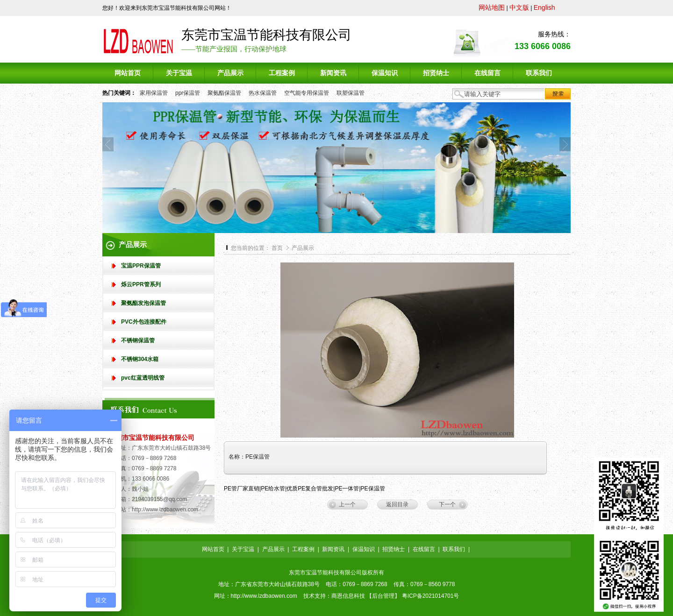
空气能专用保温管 (307, 93)
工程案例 (303, 549)
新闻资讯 (333, 549)
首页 (277, 248)
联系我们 (454, 549)
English (544, 7)
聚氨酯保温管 (224, 93)
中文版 (519, 7)
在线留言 (424, 549)
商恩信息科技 (348, 596)
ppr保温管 (188, 93)
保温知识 (364, 549)
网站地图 (492, 7)
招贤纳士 (394, 549)
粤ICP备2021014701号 (431, 596)
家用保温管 (154, 93)
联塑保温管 (351, 93)
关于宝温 (243, 549)
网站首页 (213, 549)
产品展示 (303, 248)
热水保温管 (263, 93)
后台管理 (383, 596)
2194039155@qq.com (159, 499)
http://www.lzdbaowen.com (165, 510)
